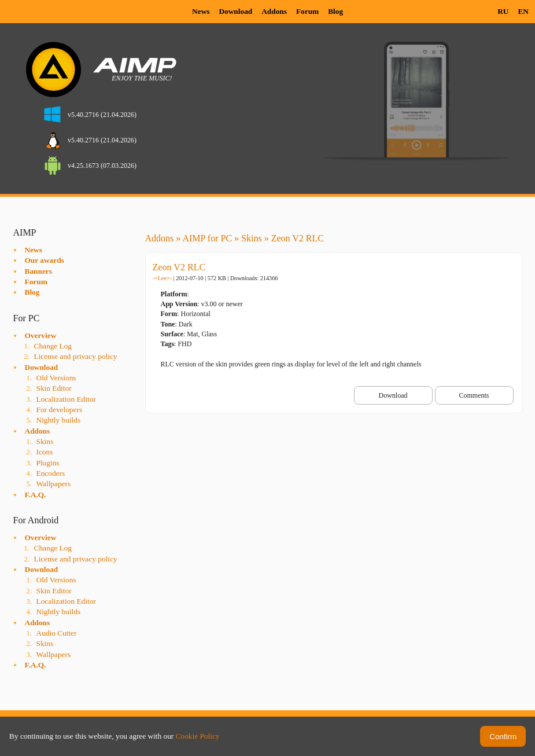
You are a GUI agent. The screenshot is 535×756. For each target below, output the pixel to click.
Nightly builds (59, 420)
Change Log (53, 346)
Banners (38, 271)
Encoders (51, 473)
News (201, 11)
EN (523, 11)
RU (503, 11)
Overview (41, 335)
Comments (474, 395)
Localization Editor (66, 399)
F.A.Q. (36, 495)
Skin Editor (54, 388)
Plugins (48, 463)
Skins (45, 441)
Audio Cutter (57, 633)
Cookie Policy (198, 736)
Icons (45, 452)
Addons (274, 11)
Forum (307, 11)
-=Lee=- (163, 278)
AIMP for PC (207, 238)
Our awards (45, 260)
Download (235, 11)
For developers (60, 410)
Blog (335, 11)
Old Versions (56, 378)
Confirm (503, 737)
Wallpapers (54, 484)
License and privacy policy (76, 356)
